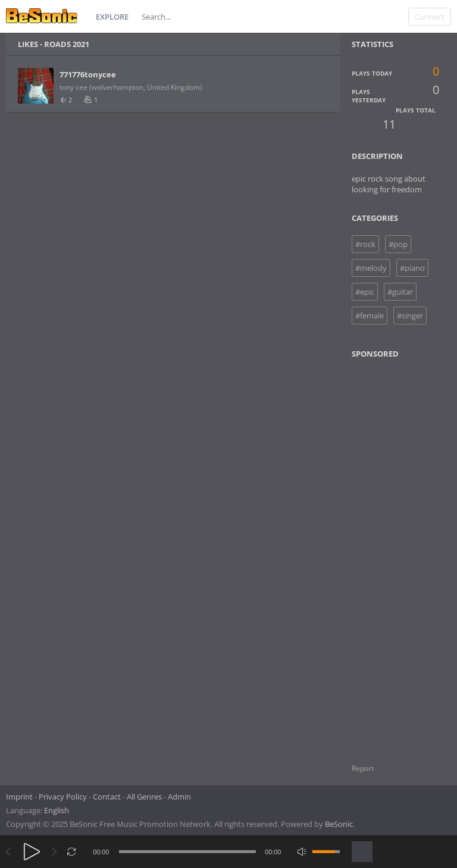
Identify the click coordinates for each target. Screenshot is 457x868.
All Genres (144, 797)
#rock (365, 244)
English (57, 810)
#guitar (400, 292)
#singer (410, 316)
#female (370, 316)
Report (363, 768)
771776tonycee (88, 74)
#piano (412, 268)
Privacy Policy (63, 797)
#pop (398, 244)
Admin (179, 797)
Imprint (19, 797)
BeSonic (339, 824)
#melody (371, 268)
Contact (107, 797)
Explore (112, 17)
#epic (365, 292)
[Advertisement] (403, 554)
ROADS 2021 (67, 44)
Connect (430, 17)
